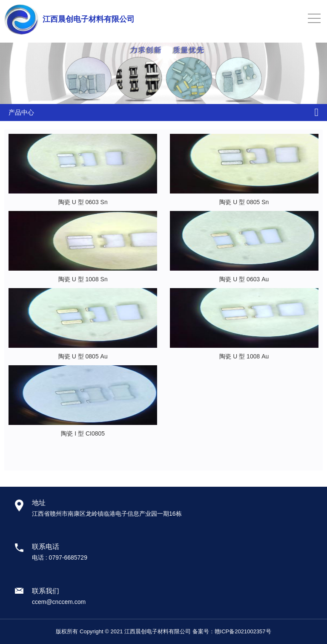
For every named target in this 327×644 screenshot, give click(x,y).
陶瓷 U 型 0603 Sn (83, 202)
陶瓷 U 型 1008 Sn (83, 279)
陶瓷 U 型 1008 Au (244, 356)
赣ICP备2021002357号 (243, 631)
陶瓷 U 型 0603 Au (244, 279)
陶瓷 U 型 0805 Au (83, 356)
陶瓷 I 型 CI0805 (83, 433)
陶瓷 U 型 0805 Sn (244, 202)
